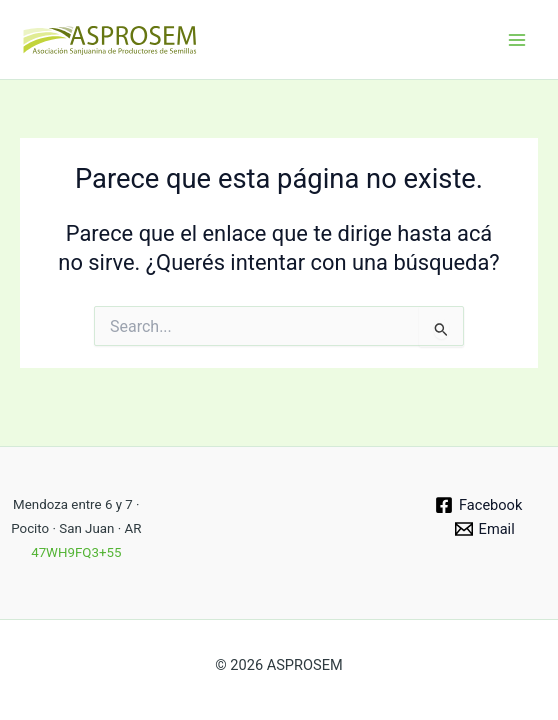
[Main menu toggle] (517, 40)
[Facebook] (478, 505)
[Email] (485, 529)
